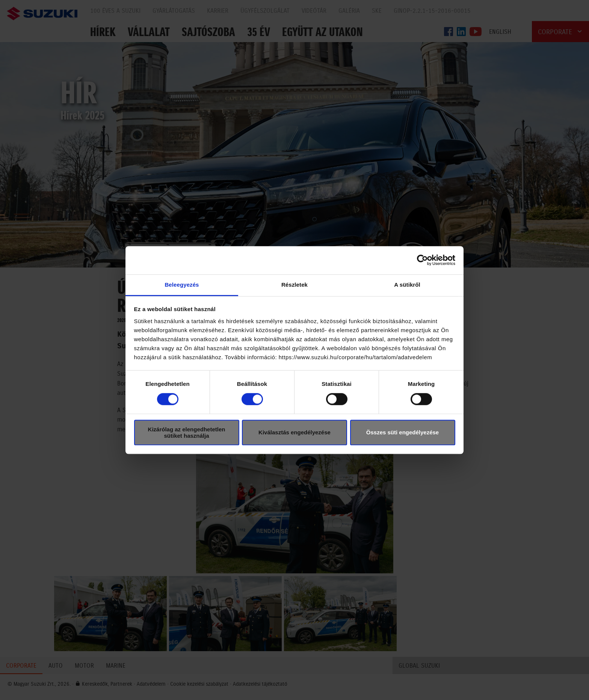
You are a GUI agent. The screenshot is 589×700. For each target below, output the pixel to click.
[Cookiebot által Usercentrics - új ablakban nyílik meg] (422, 260)
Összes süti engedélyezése (402, 432)
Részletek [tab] (294, 285)
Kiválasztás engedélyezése (294, 432)
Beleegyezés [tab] (182, 285)
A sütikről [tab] (407, 285)
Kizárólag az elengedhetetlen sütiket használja (187, 432)
